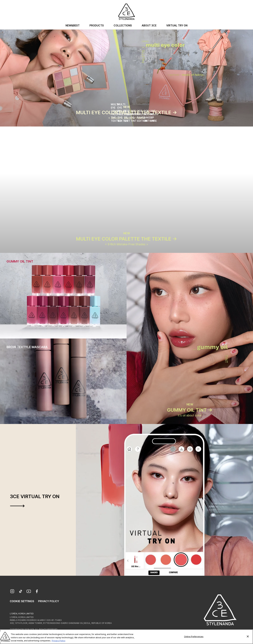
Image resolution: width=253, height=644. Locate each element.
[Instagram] (12, 592)
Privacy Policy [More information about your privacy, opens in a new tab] (59, 641)
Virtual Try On (177, 26)
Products (97, 26)
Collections (123, 26)
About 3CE (149, 26)
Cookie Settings (22, 601)
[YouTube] (29, 592)
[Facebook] (37, 592)
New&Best (73, 26)
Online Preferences (194, 636)
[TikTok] (21, 592)
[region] (126, 637)
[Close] (248, 636)
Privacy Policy (49, 601)
